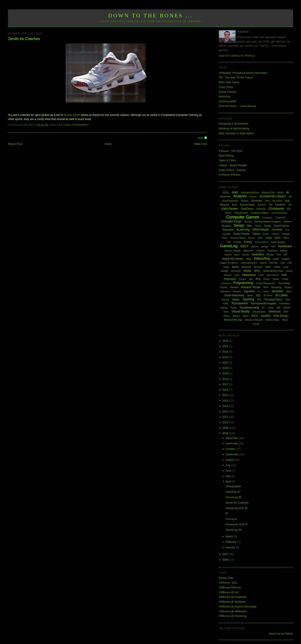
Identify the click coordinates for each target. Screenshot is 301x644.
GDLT (244, 246)
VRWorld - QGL (228, 583)
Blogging (225, 205)
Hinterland (272, 251)
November (232, 443)
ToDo (288, 300)
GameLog (229, 246)
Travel (233, 308)
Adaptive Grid (268, 193)
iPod (279, 255)
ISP (286, 255)
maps (226, 267)
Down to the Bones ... (151, 16)
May (228, 476)
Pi (227, 513)
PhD (284, 275)
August (230, 460)
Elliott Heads (261, 230)
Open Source (273, 275)
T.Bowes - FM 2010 (231, 151)
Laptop (276, 259)
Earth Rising (226, 156)
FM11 (286, 238)
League (286, 259)
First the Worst (238, 238)
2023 (226, 357)
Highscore (248, 251)
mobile (277, 267)
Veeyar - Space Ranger (233, 165)
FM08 (269, 238)
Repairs (288, 287)
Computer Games (243, 217)
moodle (224, 271)
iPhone (270, 255)
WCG (255, 316)
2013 (226, 406)
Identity (246, 255)
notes (237, 275)
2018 (226, 379)
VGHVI (287, 308)
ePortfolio (277, 230)
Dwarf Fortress (282, 226)
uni (278, 308)
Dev (249, 226)
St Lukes (65, 125)
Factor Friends (228, 92)
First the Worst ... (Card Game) (237, 106)
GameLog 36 (233, 497)
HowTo (228, 255)
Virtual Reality (241, 311)
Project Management (266, 283)
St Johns (268, 295)
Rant (266, 287)
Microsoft (246, 267)
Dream (258, 226)
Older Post (200, 144)
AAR (235, 192)
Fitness (251, 238)
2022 (226, 363)
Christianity (276, 209)
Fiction (266, 234)
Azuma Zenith (72, 115)
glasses (255, 247)
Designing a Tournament (234, 124)
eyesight (226, 234)
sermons (278, 291)
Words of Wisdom (254, 320)
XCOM (256, 324)
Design (239, 225)
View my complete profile (237, 56)
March (230, 536)
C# (271, 205)
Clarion (228, 213)
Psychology (284, 283)
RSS (201, 138)
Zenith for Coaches (24, 39)
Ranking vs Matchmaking (234, 128)
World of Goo (273, 320)
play (251, 279)
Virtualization (259, 312)
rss (259, 291)
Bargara (245, 201)
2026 (226, 341)
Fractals (237, 242)
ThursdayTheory (273, 300)
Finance (275, 234)
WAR (286, 312)
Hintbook (261, 251)
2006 (226, 560)
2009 (226, 428)
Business (262, 205)
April (229, 481)
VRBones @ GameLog (233, 616)
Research (225, 291)
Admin (280, 193)
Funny (248, 242)
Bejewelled (257, 201)
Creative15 (280, 218)
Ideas (237, 255)
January (231, 547)
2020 (226, 368)
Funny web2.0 (262, 242)
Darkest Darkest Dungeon (268, 222)
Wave (246, 316)
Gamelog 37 (233, 492)
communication (279, 213)
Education (228, 230)
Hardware (285, 246)
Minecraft (258, 267)
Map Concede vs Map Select (236, 133)
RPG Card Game (229, 82)
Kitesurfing (262, 258)
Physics (242, 279)
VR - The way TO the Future (236, 77)
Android (253, 197)
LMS (290, 263)
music (248, 271)
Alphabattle (225, 197)
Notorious (225, 96)
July (228, 465)
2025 (226, 346)
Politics (276, 279)
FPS (229, 242)
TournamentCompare (263, 303)
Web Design (281, 316)
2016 (226, 390)
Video (226, 312)
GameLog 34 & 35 (237, 508)
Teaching (248, 299)
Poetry (267, 279)
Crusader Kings (231, 221)
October (231, 449)
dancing (248, 222)
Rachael (234, 287)
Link (283, 263)
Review (237, 291)
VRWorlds (274, 312)
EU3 (287, 230)
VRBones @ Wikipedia (233, 611)
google (265, 246)
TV (263, 308)
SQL (258, 295)
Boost (235, 205)
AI (288, 192)
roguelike (249, 291)
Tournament (80, 125)
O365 (261, 275)
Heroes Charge (233, 251)
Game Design (278, 242)
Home (108, 144)
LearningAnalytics (249, 263)
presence (226, 283)
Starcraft (225, 300)
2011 (226, 417)
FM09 (277, 238)
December (232, 438)
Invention (258, 254)
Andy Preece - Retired (232, 170)
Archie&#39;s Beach (273, 196)
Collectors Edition (260, 213)
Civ (289, 209)
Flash (260, 238)
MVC (257, 271)
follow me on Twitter (281, 634)
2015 (226, 395)
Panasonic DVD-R (237, 524)
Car (290, 205)
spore (250, 295)
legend (263, 263)
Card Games (229, 209)
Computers (267, 218)
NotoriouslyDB (228, 101)
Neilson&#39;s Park (273, 271)
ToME (226, 304)
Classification (241, 213)
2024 (226, 352)
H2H (273, 247)
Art (290, 196)
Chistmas (261, 209)
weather (266, 316)
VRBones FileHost (230, 587)
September (233, 454)
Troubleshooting (249, 308)
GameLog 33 (233, 530)
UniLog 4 (231, 519)
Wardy (227, 316)
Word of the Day (233, 320)
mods (286, 267)
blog (287, 201)
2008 (226, 433)
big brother (277, 201)
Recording (276, 287)
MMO (268, 267)
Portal (285, 279)
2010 (226, 422)
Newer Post (15, 144)
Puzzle (224, 287)
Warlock (236, 316)
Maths (235, 267)
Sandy (266, 291)
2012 (226, 411)
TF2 (259, 300)
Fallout (256, 234)
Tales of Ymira (227, 160)
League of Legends (229, 263)
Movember (236, 271)
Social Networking (234, 295)
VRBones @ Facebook (233, 597)
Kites (249, 259)
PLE (258, 279)
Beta (267, 201)
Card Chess (226, 87)
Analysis (240, 196)
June (229, 471)
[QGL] (226, 193)
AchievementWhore (250, 193)
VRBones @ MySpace (232, 602)
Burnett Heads (247, 205)
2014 (226, 401)
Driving (268, 226)
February (231, 542)
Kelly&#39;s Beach (233, 259)
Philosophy (230, 279)
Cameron (280, 205)
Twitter (271, 308)
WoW (285, 320)
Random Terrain (251, 287)
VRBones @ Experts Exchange (238, 606)
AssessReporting (230, 201)
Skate (289, 291)
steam (236, 299)
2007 (226, 554)
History (283, 251)
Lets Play (273, 263)
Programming (243, 283)
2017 (226, 384)
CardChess (247, 209)
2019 (226, 373)
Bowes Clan (226, 578)
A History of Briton (230, 175)
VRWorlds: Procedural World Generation (243, 73)
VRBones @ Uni (229, 592)
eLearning (243, 230)
